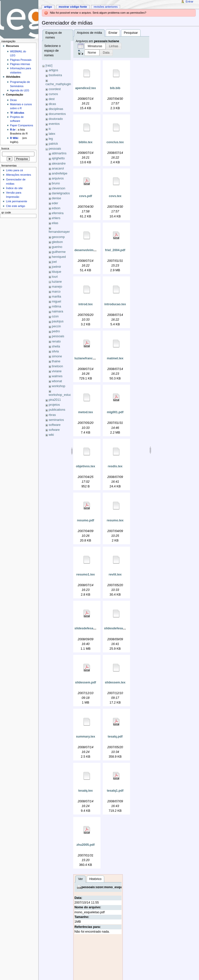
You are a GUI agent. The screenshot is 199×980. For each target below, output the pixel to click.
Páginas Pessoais (21, 60)
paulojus (58, 321)
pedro (56, 331)
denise (56, 198)
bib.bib (115, 88)
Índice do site (14, 188)
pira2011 (55, 400)
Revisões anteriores (106, 7)
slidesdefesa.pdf (87, 628)
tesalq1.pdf (115, 791)
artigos (53, 70)
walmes (57, 376)
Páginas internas (20, 64)
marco (56, 292)
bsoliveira (55, 75)
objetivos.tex (86, 466)
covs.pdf (86, 196)
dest (52, 99)
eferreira (58, 213)
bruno (56, 183)
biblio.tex (86, 142)
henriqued (59, 257)
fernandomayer (59, 232)
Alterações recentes (18, 175)
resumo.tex (115, 520)
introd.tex (86, 304)
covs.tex (115, 196)
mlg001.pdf (115, 412)
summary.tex (86, 737)
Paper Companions (22, 125)
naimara (57, 311)
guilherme (59, 252)
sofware (54, 430)
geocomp (58, 237)
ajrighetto (58, 158)
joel (54, 262)
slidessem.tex (115, 682)
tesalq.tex (86, 791)
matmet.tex (115, 358)
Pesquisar (131, 33)
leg (51, 139)
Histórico (95, 879)
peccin (56, 326)
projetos (54, 405)
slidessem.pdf (86, 682)
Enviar (113, 33)
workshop (58, 386)
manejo (57, 287)
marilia (56, 297)
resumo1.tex (86, 574)
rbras (52, 415)
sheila (56, 346)
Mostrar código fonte (73, 7)
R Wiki (14, 138)
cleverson (58, 188)
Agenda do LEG (20, 90)
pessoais (55, 149)
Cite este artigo (15, 206)
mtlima (56, 306)
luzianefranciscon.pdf (91, 358)
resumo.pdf (86, 520)
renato (56, 341)
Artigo (48, 7)
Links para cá (14, 170)
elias (55, 223)
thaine (56, 361)
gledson (57, 242)
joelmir (56, 267)
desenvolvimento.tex (90, 250)
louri (55, 277)
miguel (56, 302)
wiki (51, 435)
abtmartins (59, 153)
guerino (57, 247)
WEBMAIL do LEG (18, 53)
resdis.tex (115, 466)
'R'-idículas (17, 113)
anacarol (58, 169)
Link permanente (16, 201)
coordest (55, 89)
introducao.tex (115, 304)
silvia (55, 351)
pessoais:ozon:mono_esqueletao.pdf (109, 887)
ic (50, 129)
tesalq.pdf (115, 737)
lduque (56, 272)
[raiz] (49, 66)
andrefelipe (60, 173)
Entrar (189, 1)
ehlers (56, 218)
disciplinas (56, 109)
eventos (54, 124)
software (55, 425)
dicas (52, 104)
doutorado (56, 119)
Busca (5, 148)
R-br (13, 130)
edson (56, 208)
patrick (53, 144)
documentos (57, 114)
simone (57, 356)
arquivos (58, 178)
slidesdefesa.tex (116, 628)
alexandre (59, 164)
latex (52, 134)
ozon (55, 316)
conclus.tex (115, 142)
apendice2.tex (86, 88)
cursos (53, 94)
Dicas (13, 100)
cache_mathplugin (58, 84)
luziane (57, 282)
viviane (57, 371)
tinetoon (57, 366)
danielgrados (61, 193)
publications (57, 410)
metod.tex (86, 412)
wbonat (57, 381)
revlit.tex (115, 574)
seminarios (56, 420)
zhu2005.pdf (86, 845)
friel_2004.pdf (115, 250)
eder (55, 203)
